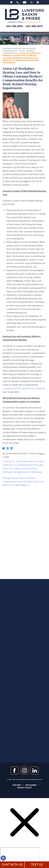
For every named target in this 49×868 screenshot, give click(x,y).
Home (11, 2)
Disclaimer (31, 785)
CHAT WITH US (12, 865)
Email (25, 2)
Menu (38, 2)
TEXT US (37, 865)
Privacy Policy (24, 788)
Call (18, 2)
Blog (22, 51)
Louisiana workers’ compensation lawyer (22, 388)
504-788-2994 (15, 26)
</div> (20, 857)
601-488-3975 (34, 26)
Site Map (17, 785)
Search (31, 2)
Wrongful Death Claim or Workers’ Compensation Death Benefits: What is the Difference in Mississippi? (23, 482)
